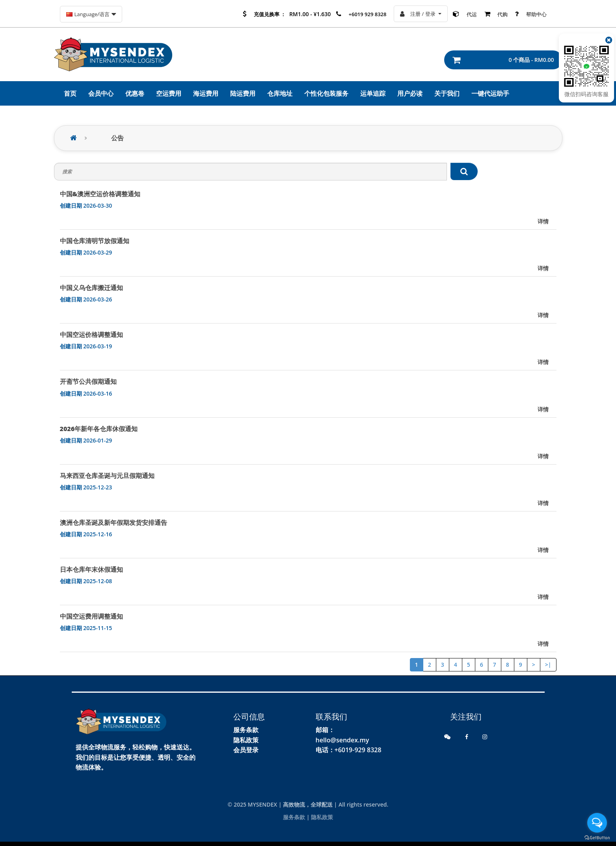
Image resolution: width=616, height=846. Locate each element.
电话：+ (327, 750)
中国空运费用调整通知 (91, 616)
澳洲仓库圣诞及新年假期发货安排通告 (114, 522)
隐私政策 (246, 740)
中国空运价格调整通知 (91, 335)
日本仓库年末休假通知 (91, 569)
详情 (543, 221)
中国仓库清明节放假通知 (95, 241)
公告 (117, 138)
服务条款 (246, 730)
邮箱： (325, 730)
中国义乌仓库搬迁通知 (91, 288)
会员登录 (246, 750)
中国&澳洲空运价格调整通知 (100, 194)
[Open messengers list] (597, 823)
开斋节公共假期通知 (88, 381)
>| (548, 665)
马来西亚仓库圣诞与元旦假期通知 (107, 476)
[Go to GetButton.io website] (597, 838)
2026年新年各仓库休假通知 (99, 429)
